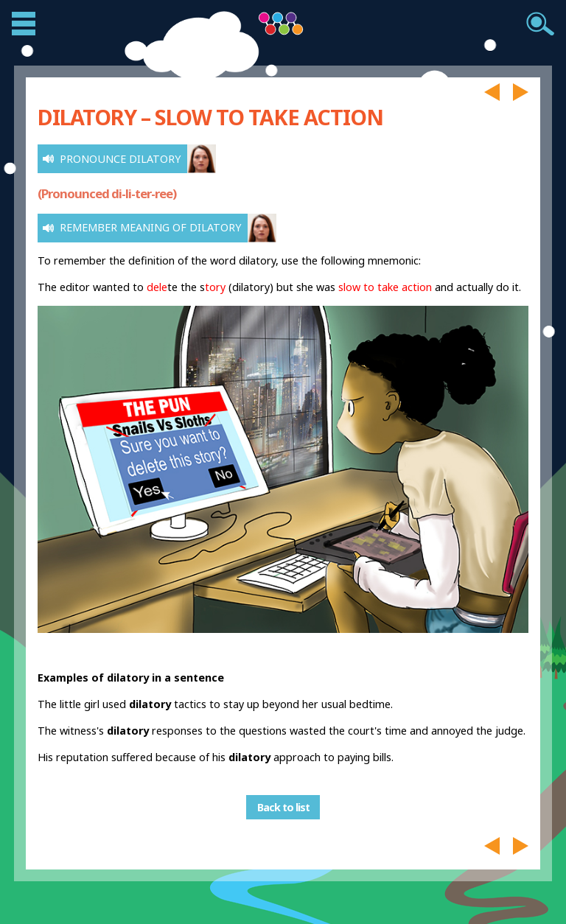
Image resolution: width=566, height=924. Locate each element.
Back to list (283, 807)
